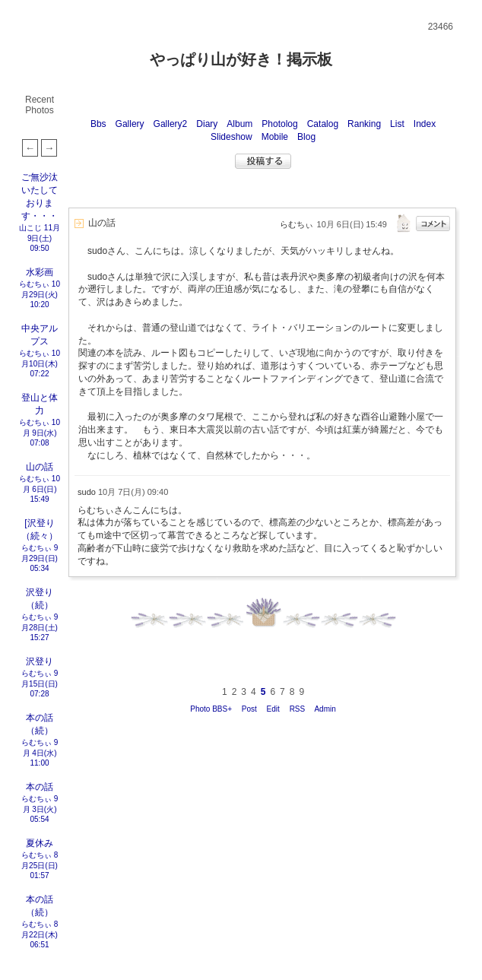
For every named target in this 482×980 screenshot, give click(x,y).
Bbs (98, 124)
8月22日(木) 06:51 (40, 934)
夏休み (40, 843)
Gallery (130, 124)
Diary (207, 124)
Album (239, 124)
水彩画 (40, 272)
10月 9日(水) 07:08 (41, 433)
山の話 (40, 467)
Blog (306, 137)
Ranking (364, 124)
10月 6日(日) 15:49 (41, 489)
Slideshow (231, 137)
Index (425, 124)
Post (249, 709)
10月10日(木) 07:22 (41, 363)
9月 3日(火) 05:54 (41, 809)
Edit (273, 709)
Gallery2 (171, 124)
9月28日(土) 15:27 (40, 627)
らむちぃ (34, 284)
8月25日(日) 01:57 (40, 865)
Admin (325, 709)
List (397, 124)
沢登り (40, 661)
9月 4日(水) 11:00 (41, 753)
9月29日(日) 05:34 (40, 558)
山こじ (30, 228)
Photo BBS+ (211, 709)
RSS (298, 709)
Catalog (323, 124)
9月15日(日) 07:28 (40, 683)
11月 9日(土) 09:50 (44, 238)
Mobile (275, 137)
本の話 (40, 787)
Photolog (279, 124)
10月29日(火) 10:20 (41, 294)
